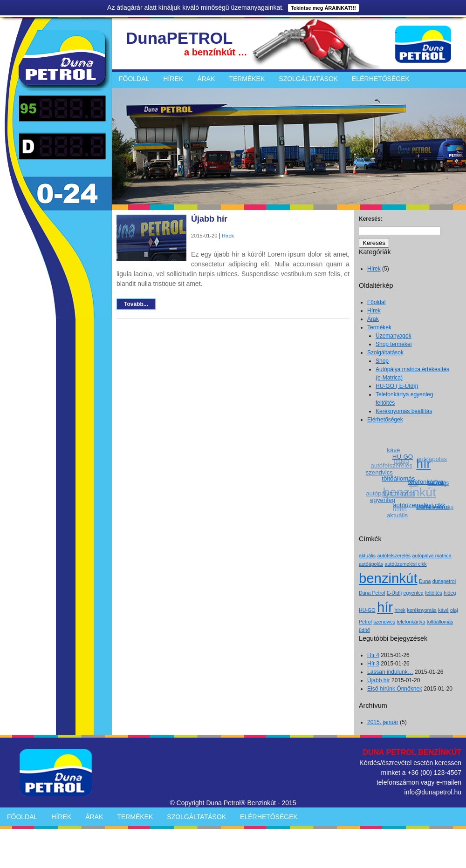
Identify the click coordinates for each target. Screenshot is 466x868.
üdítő (399, 510)
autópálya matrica (390, 494)
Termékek (247, 79)
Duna (425, 581)
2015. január (383, 722)
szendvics (380, 472)
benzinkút (388, 578)
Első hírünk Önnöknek (395, 689)
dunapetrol (444, 581)
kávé (393, 450)
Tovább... (136, 304)
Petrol (365, 622)
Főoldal (134, 79)
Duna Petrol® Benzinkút (241, 803)
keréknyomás (422, 610)
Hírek (173, 79)
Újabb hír (209, 219)
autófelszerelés (391, 466)
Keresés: (371, 219)
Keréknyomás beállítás (404, 411)
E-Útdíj (394, 593)
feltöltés (434, 593)
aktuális (397, 515)
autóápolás (431, 459)
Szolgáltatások (308, 79)
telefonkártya (426, 481)
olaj (454, 610)
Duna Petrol (372, 593)
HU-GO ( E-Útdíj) (397, 386)
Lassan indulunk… (390, 672)
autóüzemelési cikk (420, 505)
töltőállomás (399, 478)
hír (424, 463)
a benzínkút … (216, 52)
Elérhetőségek (381, 79)
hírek (400, 610)
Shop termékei (394, 344)
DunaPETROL (179, 38)
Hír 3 (373, 664)
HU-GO (403, 456)
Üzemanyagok (394, 336)
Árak (206, 79)
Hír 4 (373, 655)
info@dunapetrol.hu (433, 792)
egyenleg (383, 500)
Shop (382, 361)
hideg (450, 593)
